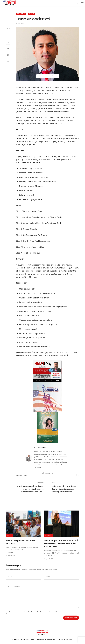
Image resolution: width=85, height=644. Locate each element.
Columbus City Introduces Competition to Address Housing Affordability (64, 489)
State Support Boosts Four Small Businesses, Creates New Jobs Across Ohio (61, 543)
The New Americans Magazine (46, 639)
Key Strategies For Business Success (20, 542)
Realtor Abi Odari (22, 475)
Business (48, 536)
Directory (70, 639)
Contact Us (61, 639)
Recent (31, 14)
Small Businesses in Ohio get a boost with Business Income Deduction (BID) (30, 489)
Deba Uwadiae (40, 448)
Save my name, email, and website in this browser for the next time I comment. (39, 612)
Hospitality (25, 639)
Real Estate (21, 14)
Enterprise (16, 639)
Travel (33, 639)
